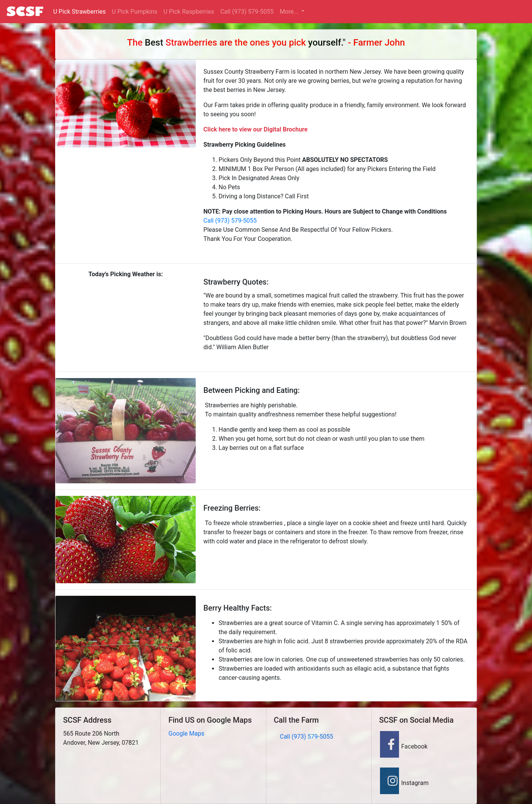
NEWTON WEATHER (126, 313)
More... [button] (290, 12)
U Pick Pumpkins (135, 12)
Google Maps (186, 734)
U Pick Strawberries (79, 12)
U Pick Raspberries (189, 12)
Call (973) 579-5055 (247, 12)
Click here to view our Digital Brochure (255, 129)
